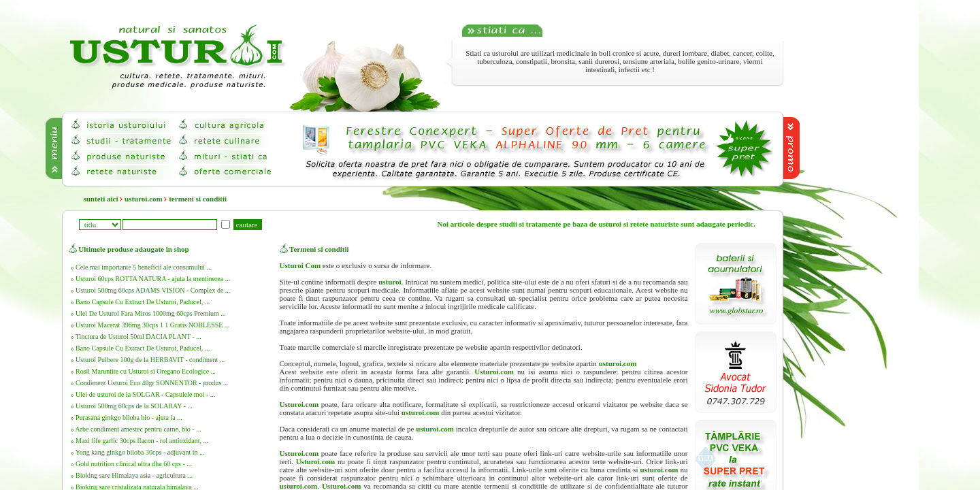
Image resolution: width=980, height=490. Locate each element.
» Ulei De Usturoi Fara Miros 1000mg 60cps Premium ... (148, 313)
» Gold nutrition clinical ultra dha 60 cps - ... (131, 464)
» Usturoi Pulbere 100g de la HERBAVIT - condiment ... (148, 360)
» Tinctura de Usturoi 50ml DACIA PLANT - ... (136, 337)
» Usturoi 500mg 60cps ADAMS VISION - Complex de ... (151, 290)
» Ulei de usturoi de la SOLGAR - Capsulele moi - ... (143, 394)
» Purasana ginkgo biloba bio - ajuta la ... (127, 418)
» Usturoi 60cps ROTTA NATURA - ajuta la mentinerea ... (151, 279)
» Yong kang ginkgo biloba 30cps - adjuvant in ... (138, 452)
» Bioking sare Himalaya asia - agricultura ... (132, 475)
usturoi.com (144, 199)
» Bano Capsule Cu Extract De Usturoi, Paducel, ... (141, 302)
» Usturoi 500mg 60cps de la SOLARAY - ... (132, 406)
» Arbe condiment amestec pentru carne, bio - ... (136, 429)
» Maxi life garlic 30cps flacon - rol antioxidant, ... (140, 441)
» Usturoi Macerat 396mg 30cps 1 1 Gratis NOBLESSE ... (150, 325)
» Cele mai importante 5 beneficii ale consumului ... (141, 267)
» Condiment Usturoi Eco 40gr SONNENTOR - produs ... (150, 383)
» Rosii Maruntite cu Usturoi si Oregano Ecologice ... (144, 371)
